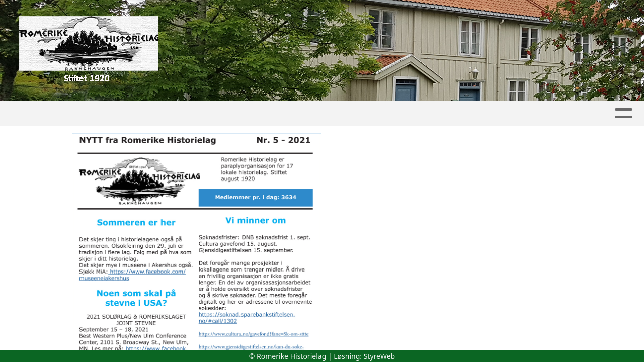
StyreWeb (380, 356)
